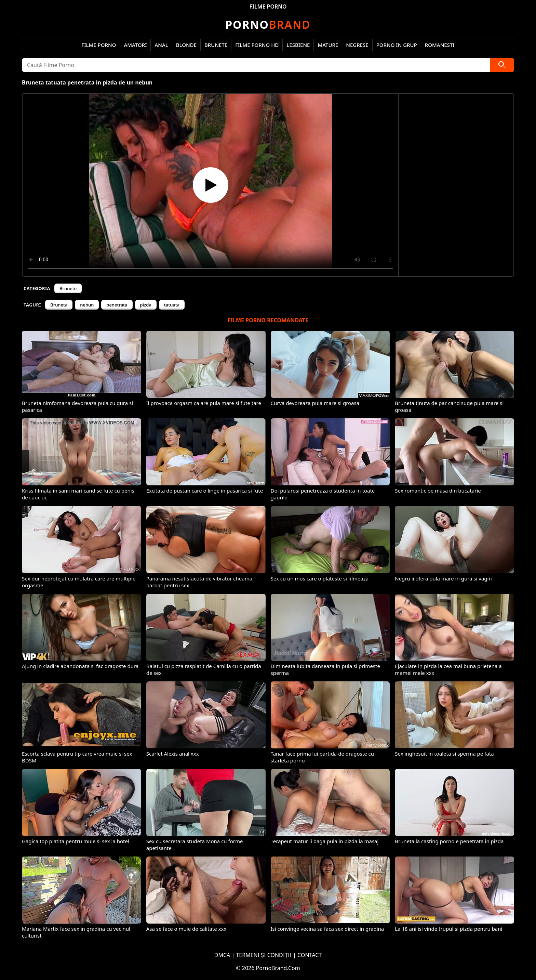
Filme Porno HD (257, 45)
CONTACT (310, 955)
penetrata (117, 305)
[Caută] (502, 65)
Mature (328, 45)
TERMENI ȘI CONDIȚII (264, 955)
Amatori (135, 45)
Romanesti (440, 45)
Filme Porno (99, 45)
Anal (161, 45)
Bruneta (59, 305)
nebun (87, 305)
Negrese (357, 45)
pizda (146, 305)
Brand (268, 24)
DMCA (222, 955)
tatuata (172, 305)
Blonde (186, 45)
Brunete (216, 45)
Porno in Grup (397, 45)
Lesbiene (298, 45)
